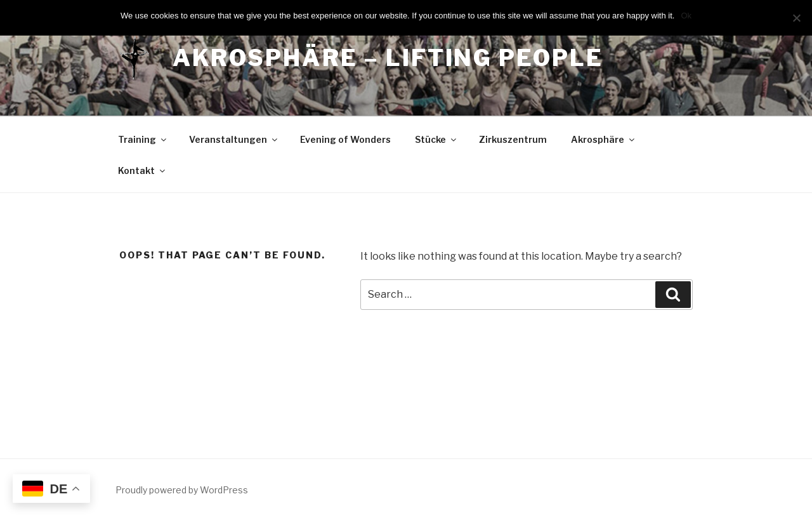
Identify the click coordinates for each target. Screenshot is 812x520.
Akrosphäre (604, 139)
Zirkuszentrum (513, 139)
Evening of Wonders (345, 139)
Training (143, 139)
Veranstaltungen (234, 139)
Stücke (436, 139)
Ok (686, 16)
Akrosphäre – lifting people (388, 58)
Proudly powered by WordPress (182, 490)
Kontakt (142, 170)
